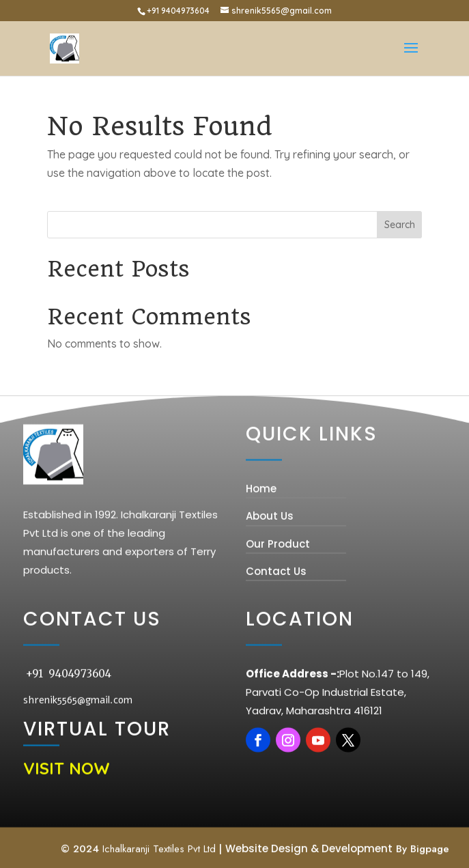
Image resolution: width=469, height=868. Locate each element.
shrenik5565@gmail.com (78, 796)
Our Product (278, 640)
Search (400, 225)
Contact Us (276, 667)
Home (261, 585)
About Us (270, 612)
